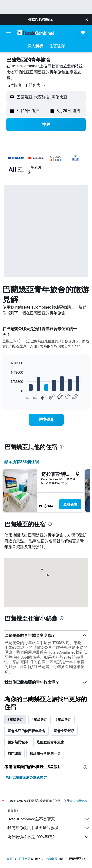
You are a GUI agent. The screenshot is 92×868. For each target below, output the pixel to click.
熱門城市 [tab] (14, 753)
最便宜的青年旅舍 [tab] (50, 742)
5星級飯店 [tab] (64, 720)
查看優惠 (70, 504)
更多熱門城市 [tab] (18, 742)
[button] (87, 20)
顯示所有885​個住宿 (22, 462)
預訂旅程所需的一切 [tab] (45, 753)
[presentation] (62, 447)
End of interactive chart (8, 396)
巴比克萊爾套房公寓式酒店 (26, 778)
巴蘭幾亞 (52, 859)
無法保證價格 (78, 801)
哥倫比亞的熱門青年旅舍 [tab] (26, 731)
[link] (46, 420)
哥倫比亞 (25, 859)
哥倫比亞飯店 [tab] (64, 731)
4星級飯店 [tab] (39, 720)
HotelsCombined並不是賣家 (48, 819)
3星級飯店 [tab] (15, 720)
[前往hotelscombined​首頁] (36, 32)
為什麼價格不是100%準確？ (48, 837)
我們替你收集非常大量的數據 (48, 828)
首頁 (10, 859)
